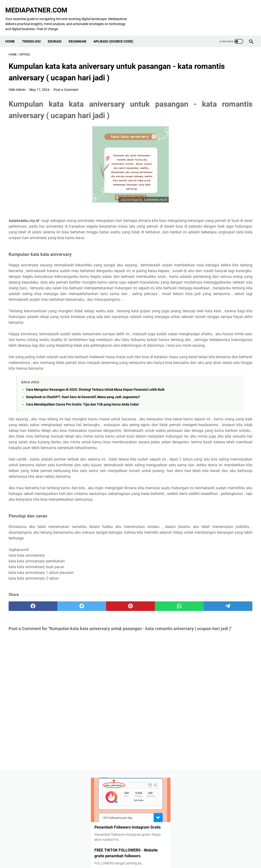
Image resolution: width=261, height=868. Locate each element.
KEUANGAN (81, 33)
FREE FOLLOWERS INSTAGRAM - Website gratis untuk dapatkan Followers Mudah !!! (220, 305)
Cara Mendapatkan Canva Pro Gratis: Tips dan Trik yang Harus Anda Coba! (82, 451)
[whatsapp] (123, 687)
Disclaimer (133, 856)
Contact (115, 856)
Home (13, 33)
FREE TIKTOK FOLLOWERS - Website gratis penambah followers (216, 126)
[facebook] (25, 687)
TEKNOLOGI (35, 33)
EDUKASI (58, 33)
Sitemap (185, 856)
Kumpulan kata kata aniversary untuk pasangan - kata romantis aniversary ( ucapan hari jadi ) (220, 369)
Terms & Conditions (160, 856)
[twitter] (57, 687)
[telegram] (155, 687)
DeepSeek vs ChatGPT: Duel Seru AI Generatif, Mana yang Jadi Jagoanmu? (83, 443)
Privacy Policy (80, 856)
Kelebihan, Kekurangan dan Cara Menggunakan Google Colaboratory (216, 334)
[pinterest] (90, 687)
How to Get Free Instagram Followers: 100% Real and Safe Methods (219, 190)
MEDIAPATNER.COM (40, 5)
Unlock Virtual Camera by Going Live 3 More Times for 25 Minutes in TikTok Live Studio (220, 156)
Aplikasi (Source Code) (117, 33)
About (100, 856)
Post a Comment (66, 85)
